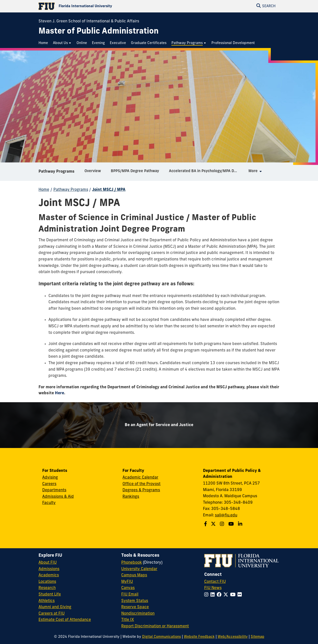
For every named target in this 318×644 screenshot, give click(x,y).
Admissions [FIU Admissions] (49, 569)
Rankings (131, 497)
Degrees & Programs (141, 490)
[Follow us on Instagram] (223, 524)
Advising (50, 478)
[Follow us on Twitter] (214, 524)
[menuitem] (44, 43)
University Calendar (139, 569)
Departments (54, 490)
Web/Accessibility (233, 637)
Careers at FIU (52, 614)
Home (44, 190)
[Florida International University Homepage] (99, 6)
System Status (135, 601)
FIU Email (130, 594)
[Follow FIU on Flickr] (241, 595)
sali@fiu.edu (226, 515)
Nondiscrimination (138, 614)
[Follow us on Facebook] (206, 524)
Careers (49, 484)
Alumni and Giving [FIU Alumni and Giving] (55, 607)
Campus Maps (134, 575)
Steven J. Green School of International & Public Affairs (89, 21)
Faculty (49, 503)
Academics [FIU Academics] (49, 575)
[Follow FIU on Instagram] (207, 595)
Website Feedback (199, 637)
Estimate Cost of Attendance (65, 620)
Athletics (47, 601)
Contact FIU (215, 582)
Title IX (128, 620)
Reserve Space (135, 607)
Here (60, 393)
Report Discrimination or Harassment (155, 626)
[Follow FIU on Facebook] (220, 595)
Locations (47, 582)
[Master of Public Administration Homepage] (99, 32)
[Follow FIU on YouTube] (234, 595)
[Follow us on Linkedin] (241, 524)
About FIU (48, 563)
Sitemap (258, 637)
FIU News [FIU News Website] (213, 588)
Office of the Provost (141, 484)
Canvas (128, 588)
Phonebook (132, 563)
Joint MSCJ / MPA (109, 190)
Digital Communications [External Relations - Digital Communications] (161, 637)
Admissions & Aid (58, 497)
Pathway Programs (57, 172)
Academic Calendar (140, 478)
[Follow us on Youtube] (232, 524)
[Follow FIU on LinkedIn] (214, 595)
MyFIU (127, 582)
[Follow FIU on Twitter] (227, 595)
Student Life (50, 594)
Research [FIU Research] (47, 588)
